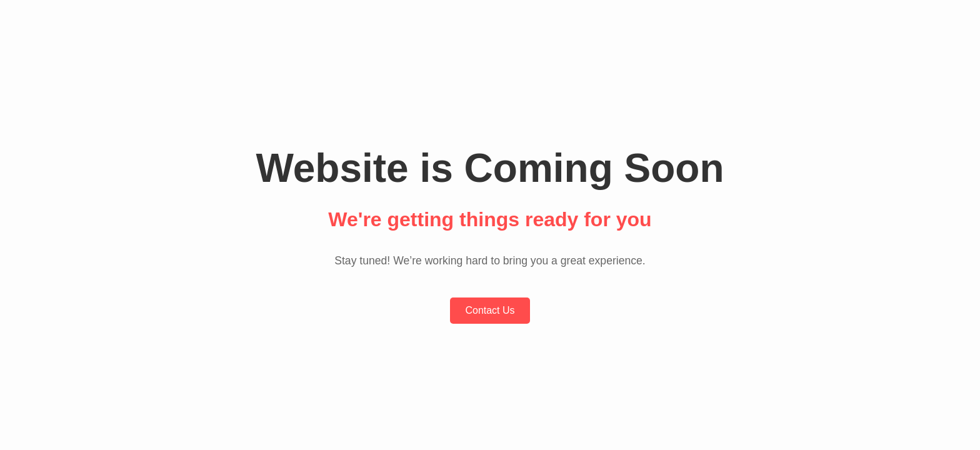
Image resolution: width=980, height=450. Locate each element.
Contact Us (490, 310)
